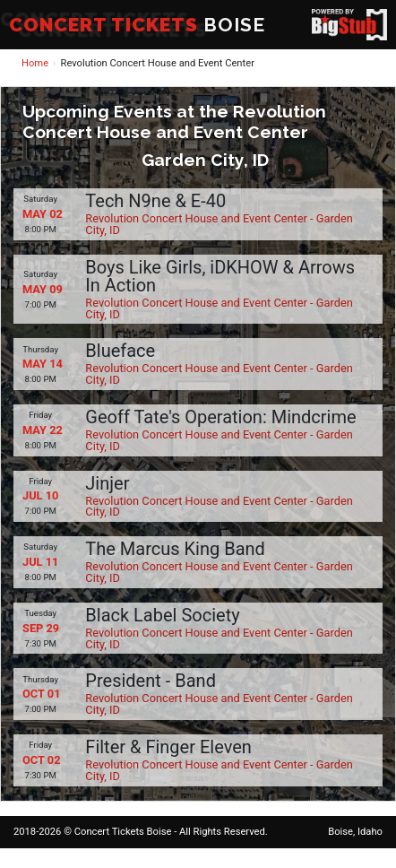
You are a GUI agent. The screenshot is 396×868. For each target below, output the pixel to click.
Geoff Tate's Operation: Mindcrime (220, 417)
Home (35, 63)
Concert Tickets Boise (123, 832)
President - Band (151, 681)
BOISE (137, 25)
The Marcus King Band (175, 549)
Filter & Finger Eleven (168, 747)
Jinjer (107, 483)
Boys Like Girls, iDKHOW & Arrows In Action (220, 276)
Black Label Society (162, 615)
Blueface (120, 351)
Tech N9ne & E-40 (155, 201)
